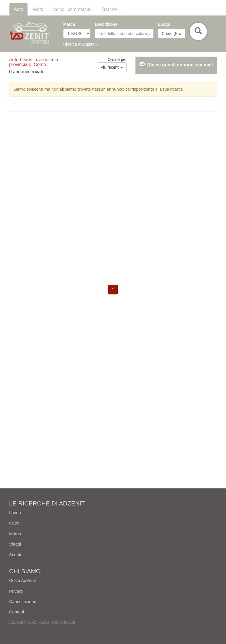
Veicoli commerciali (73, 9)
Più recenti (112, 67)
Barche (110, 9)
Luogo (164, 24)
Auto (19, 9)
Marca (69, 24)
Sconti (15, 555)
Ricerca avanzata (81, 44)
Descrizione (106, 24)
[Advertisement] (113, 158)
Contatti (17, 612)
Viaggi (15, 544)
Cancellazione (23, 601)
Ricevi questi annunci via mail (180, 65)
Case (14, 523)
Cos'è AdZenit (23, 580)
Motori (15, 534)
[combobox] (171, 33)
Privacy (16, 591)
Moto (38, 9)
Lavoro (16, 513)
